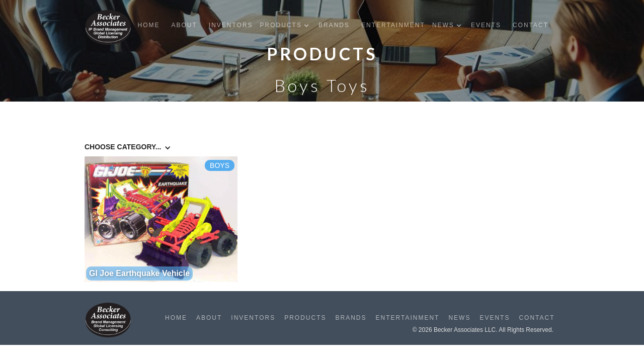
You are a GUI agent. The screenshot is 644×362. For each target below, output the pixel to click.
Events (486, 25)
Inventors (231, 25)
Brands (334, 25)
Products (305, 318)
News (459, 318)
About (184, 25)
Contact (531, 25)
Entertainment (393, 25)
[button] (287, 25)
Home (148, 25)
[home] (108, 27)
